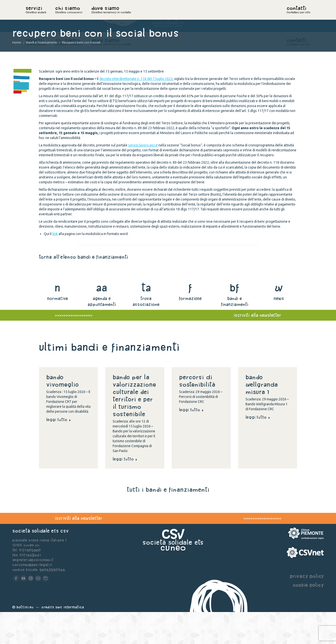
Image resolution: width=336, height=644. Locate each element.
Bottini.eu (25, 639)
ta (146, 320)
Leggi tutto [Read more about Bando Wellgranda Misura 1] (258, 449)
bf (234, 320)
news (279, 330)
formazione (190, 330)
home (31, 16)
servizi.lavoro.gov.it (143, 177)
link (55, 266)
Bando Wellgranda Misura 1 (262, 416)
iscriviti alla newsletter (79, 550)
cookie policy (308, 617)
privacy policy (307, 608)
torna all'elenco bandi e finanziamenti (84, 289)
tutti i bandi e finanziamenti (168, 521)
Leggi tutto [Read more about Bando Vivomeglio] (59, 452)
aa (102, 320)
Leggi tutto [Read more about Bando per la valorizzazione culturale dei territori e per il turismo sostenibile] (125, 491)
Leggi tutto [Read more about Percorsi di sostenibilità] (191, 442)
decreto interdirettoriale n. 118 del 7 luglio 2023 (136, 111)
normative (57, 330)
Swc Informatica (70, 639)
